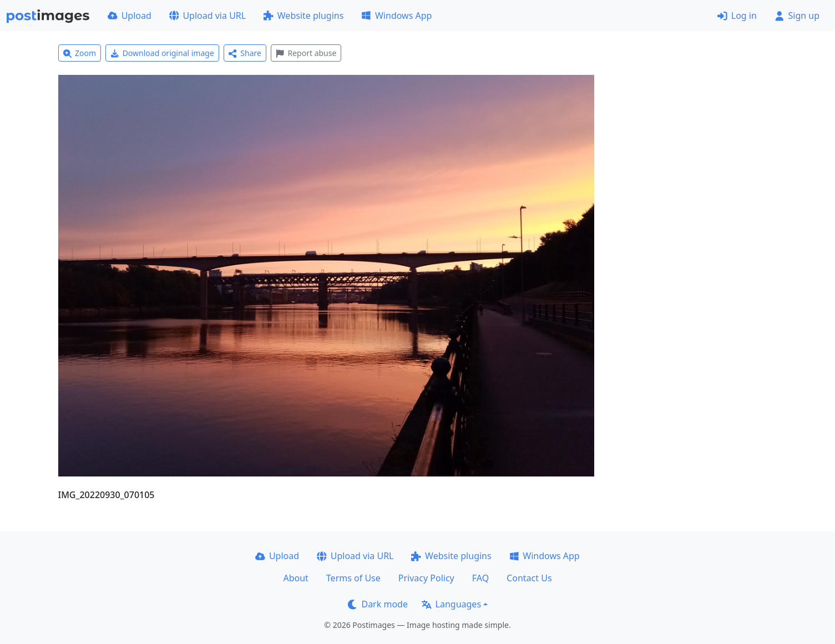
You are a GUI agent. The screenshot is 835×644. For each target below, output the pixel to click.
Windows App (396, 16)
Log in (737, 16)
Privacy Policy (426, 578)
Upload (130, 16)
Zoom (80, 53)
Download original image (162, 53)
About (295, 578)
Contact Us (529, 578)
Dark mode (378, 604)
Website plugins (303, 16)
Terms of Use (353, 578)
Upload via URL (208, 16)
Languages (451, 604)
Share (245, 53)
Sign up (797, 16)
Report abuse (306, 53)
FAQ (480, 578)
